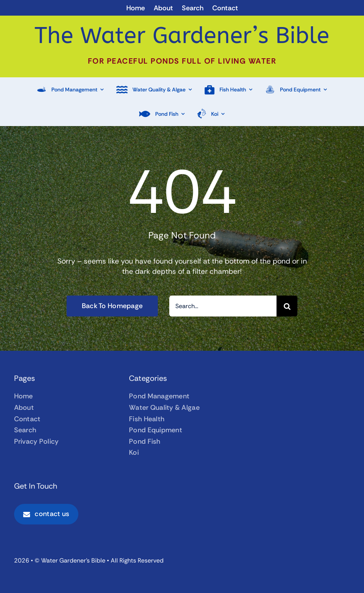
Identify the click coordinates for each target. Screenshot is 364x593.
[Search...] (223, 306)
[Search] (287, 306)
